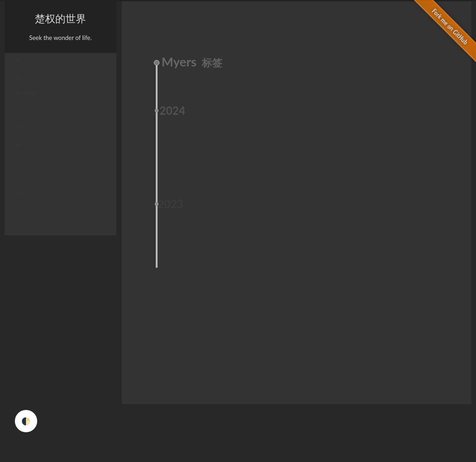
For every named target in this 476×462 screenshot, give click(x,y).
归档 (26, 133)
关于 (26, 83)
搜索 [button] (26, 217)
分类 (26, 116)
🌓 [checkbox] (26, 421)
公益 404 (32, 200)
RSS (25, 166)
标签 (26, 99)
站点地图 (32, 183)
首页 (26, 66)
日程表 (29, 150)
